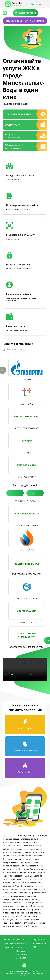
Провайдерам (10, 944)
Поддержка (21, 940)
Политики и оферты (22, 945)
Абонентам (9, 940)
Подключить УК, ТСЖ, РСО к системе (25, 21)
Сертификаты (39, 940)
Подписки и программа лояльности (22, 954)
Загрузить (37, 4)
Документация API (40, 945)
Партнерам (9, 948)
